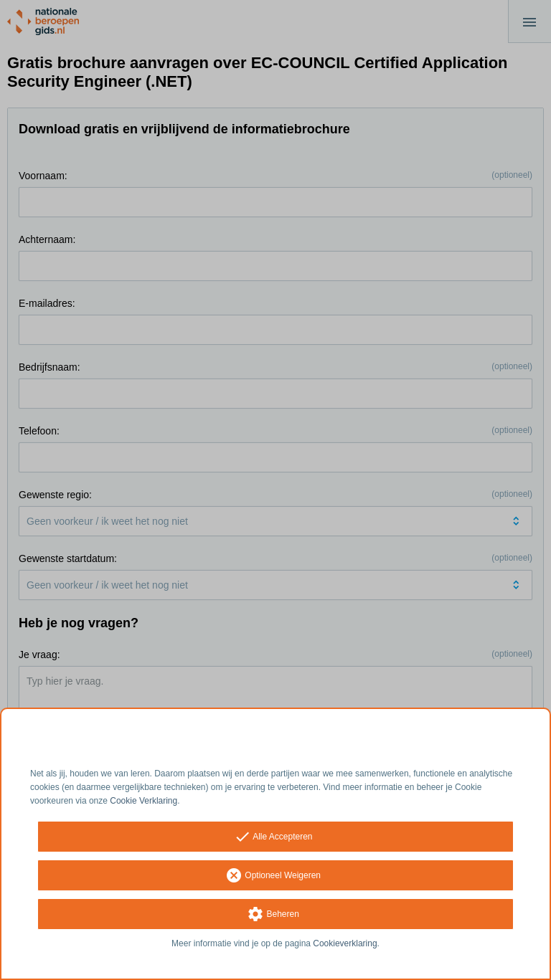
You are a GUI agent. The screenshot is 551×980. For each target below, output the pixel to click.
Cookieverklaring (345, 943)
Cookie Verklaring (143, 801)
